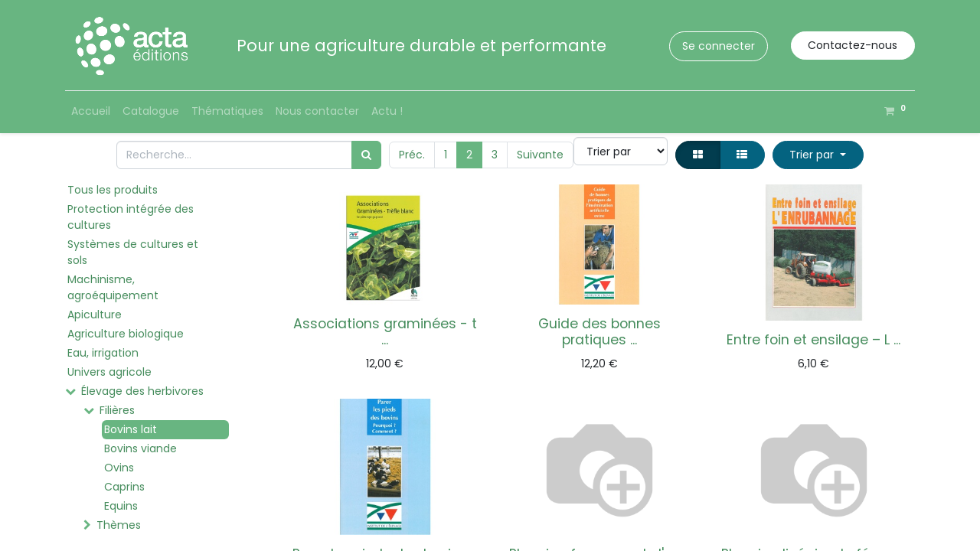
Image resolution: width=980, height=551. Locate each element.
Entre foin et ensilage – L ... (813, 340)
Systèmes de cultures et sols (133, 252)
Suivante (540, 155)
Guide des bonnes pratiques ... (599, 332)
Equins (121, 506)
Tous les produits (113, 190)
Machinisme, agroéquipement (113, 287)
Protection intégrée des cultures (131, 217)
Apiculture (95, 315)
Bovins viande (140, 448)
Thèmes (119, 525)
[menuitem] (91, 111)
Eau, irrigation (103, 353)
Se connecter (719, 46)
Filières (117, 410)
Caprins (124, 487)
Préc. (412, 155)
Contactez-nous (853, 45)
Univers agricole (109, 372)
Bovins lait (131, 429)
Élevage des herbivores (142, 391)
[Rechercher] (366, 155)
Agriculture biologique (126, 334)
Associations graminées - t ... (385, 332)
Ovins (119, 468)
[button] (818, 155)
